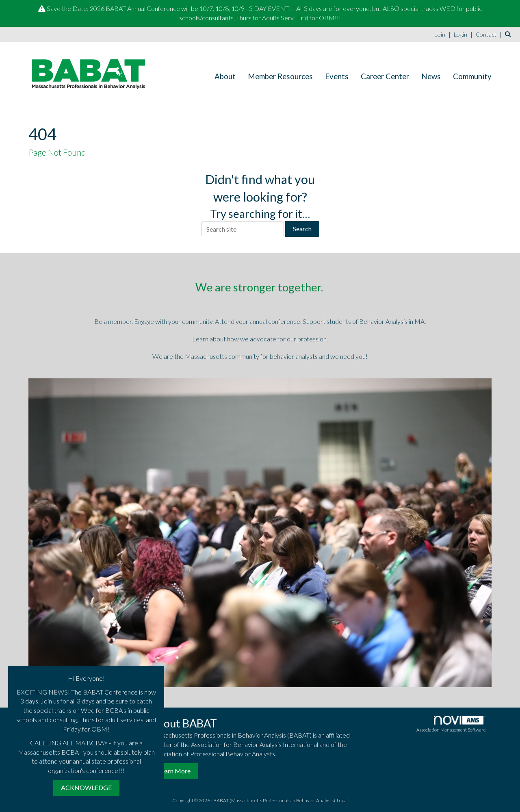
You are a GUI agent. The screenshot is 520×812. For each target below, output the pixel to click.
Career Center (385, 76)
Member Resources (280, 76)
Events (337, 76)
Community (472, 76)
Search (302, 229)
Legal (342, 800)
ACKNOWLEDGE (86, 787)
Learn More (174, 771)
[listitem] (444, 34)
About (225, 76)
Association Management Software (451, 724)
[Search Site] (509, 34)
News (431, 76)
